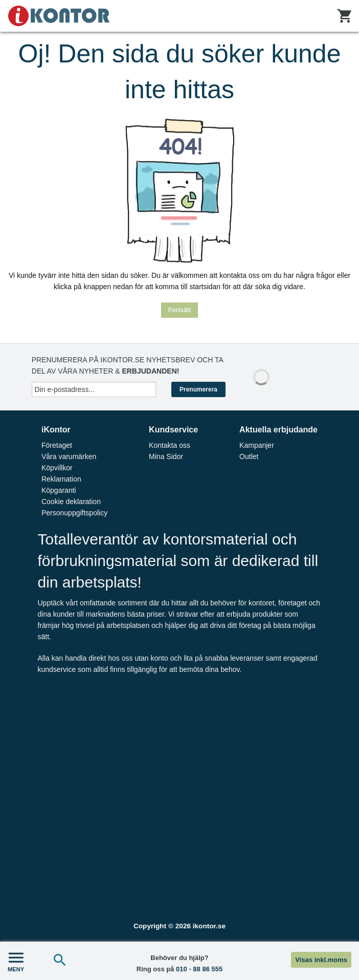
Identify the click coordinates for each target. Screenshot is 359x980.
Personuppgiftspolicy (74, 513)
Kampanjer (257, 445)
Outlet (249, 456)
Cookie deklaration (71, 502)
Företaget (57, 445)
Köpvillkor (57, 468)
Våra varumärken (69, 456)
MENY (16, 961)
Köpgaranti (59, 490)
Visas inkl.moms (321, 960)
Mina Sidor (166, 456)
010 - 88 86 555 (199, 969)
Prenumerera (198, 389)
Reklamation (61, 479)
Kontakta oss (170, 445)
